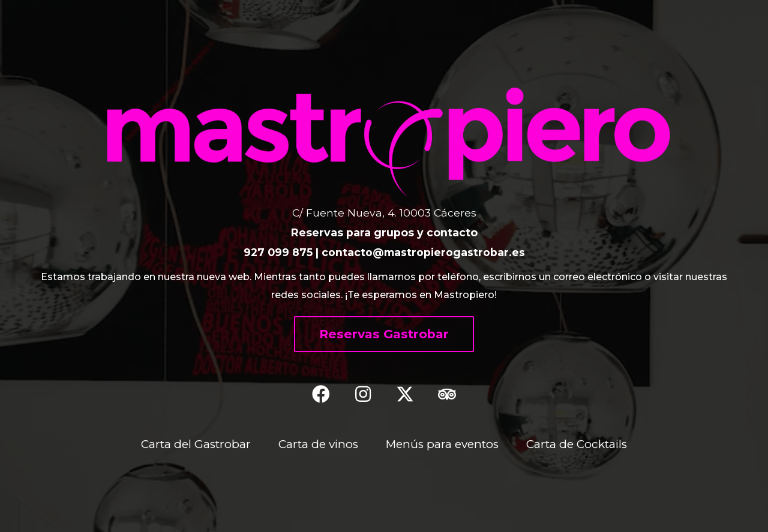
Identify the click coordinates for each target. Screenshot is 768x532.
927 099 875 (278, 252)
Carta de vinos (317, 444)
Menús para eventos (442, 444)
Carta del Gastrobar (194, 444)
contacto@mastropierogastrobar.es (423, 252)
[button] (384, 334)
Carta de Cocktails (578, 444)
